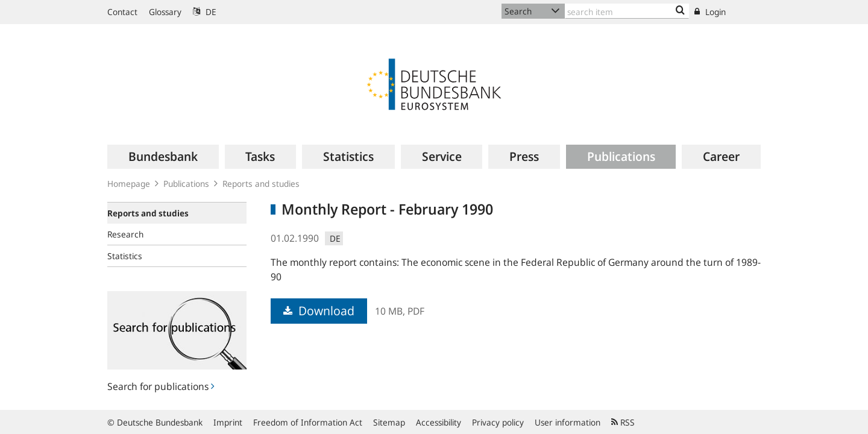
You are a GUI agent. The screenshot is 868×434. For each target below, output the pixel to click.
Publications (186, 184)
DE (205, 12)
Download (319, 311)
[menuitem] (163, 157)
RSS (623, 422)
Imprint (228, 422)
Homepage (129, 184)
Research (125, 234)
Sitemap (389, 422)
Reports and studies (261, 184)
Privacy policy (498, 422)
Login (710, 12)
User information (568, 422)
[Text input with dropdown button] (627, 11)
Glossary (165, 12)
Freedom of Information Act (308, 422)
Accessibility (439, 422)
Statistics (125, 256)
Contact (122, 12)
